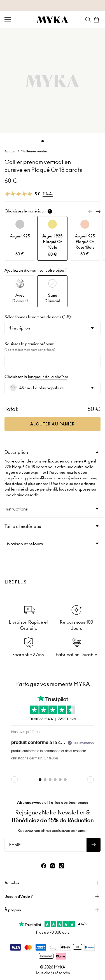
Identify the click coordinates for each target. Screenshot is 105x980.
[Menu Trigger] (8, 20)
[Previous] (90, 212)
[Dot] (43, 141)
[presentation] (53, 573)
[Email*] (46, 845)
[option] (20, 238)
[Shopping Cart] (97, 20)
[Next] (98, 212)
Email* (15, 845)
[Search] (88, 20)
